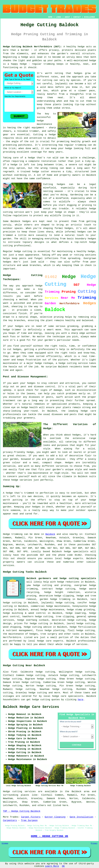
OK (63, 866)
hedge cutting (38, 693)
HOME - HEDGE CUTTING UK (50, 836)
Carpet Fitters (31, 817)
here (80, 700)
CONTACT (77, 17)
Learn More (52, 866)
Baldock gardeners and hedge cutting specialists (61, 578)
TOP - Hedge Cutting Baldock (22, 811)
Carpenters (10, 820)
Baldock (50, 534)
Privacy (94, 843)
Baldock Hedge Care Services (31, 707)
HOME (50, 17)
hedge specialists (76, 552)
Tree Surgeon (29, 820)
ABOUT (67, 17)
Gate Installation (81, 817)
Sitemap (5, 843)
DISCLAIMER (89, 17)
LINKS (58, 17)
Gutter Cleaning (55, 817)
